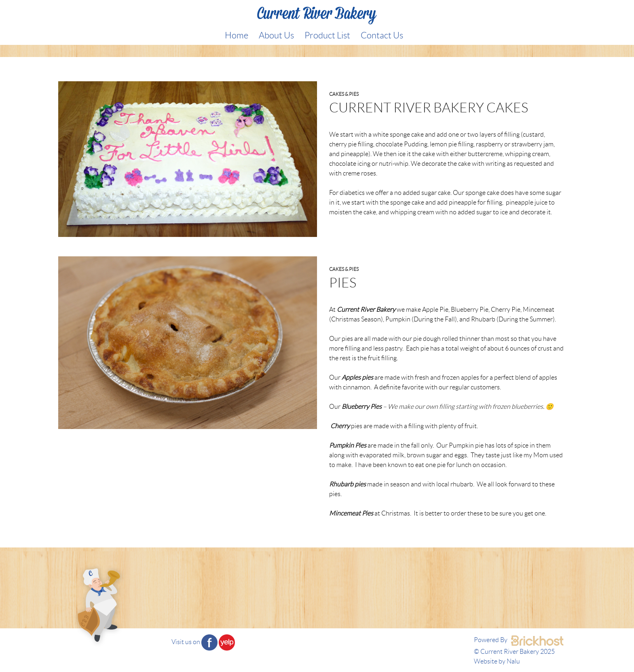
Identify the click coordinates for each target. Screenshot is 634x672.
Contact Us (382, 35)
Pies (343, 283)
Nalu (513, 661)
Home (237, 35)
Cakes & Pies (344, 94)
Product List (327, 35)
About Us (276, 35)
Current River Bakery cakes (429, 108)
